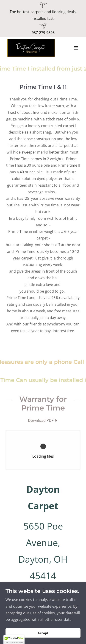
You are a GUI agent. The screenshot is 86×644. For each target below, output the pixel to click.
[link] (31, 48)
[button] (76, 48)
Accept (43, 633)
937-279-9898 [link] (43, 33)
